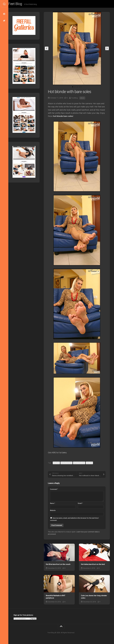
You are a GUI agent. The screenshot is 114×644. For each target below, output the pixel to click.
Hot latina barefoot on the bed (93, 565)
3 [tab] (76, 88)
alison (83, 99)
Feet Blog (20, 4)
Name (53, 504)
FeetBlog (75, 99)
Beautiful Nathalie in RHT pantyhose (56, 597)
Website (53, 511)
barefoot (56, 464)
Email (80, 504)
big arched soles (79, 464)
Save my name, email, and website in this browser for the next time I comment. (74, 520)
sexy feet (89, 464)
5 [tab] (79, 88)
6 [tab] (81, 88)
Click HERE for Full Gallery (60, 453)
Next (107, 49)
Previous (47, 49)
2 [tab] (74, 88)
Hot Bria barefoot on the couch (58, 565)
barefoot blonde (66, 464)
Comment (54, 490)
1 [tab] (73, 88)
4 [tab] (78, 88)
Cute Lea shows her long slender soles (94, 597)
